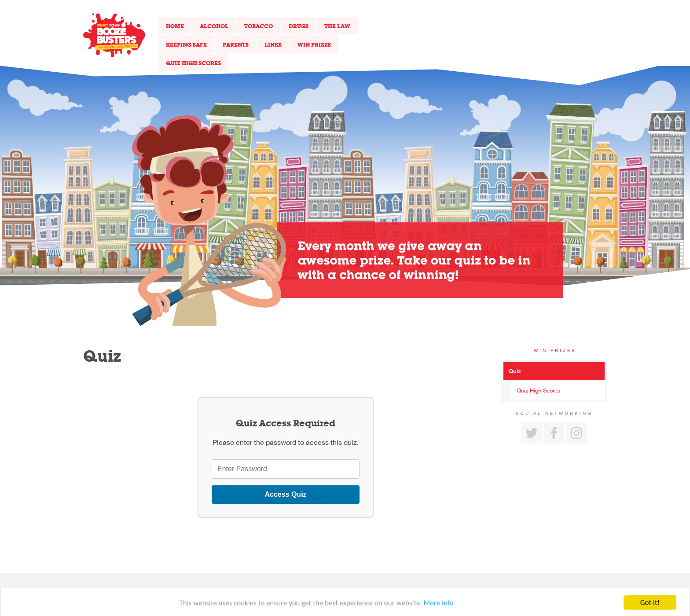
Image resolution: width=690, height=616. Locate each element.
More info (439, 606)
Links (273, 44)
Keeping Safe (186, 44)
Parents (236, 44)
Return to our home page (114, 35)
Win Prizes (314, 44)
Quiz (515, 371)
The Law (337, 26)
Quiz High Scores (193, 63)
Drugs (299, 26)
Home (175, 26)
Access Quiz (285, 494)
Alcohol (214, 26)
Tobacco (259, 26)
